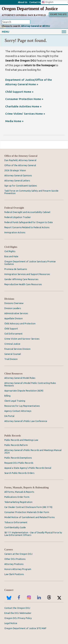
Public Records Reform (16, 445)
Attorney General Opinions (18, 176)
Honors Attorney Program (18, 569)
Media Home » (14, 121)
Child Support (11, 329)
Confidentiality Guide (15, 527)
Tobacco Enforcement (16, 522)
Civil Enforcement (13, 334)
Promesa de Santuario (16, 269)
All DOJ (46, 26)
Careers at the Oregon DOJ (18, 554)
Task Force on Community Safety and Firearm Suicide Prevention (31, 192)
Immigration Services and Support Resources (27, 274)
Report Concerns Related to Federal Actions (27, 227)
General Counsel (13, 354)
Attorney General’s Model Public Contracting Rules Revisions (30, 384)
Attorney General (30, 26)
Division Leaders (13, 308)
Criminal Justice (12, 344)
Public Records (13, 436)
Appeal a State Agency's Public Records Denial (28, 468)
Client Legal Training (15, 401)
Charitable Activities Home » (23, 106)
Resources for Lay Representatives (22, 406)
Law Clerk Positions (14, 574)
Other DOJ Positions (15, 559)
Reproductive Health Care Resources (23, 284)
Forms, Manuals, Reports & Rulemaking (26, 488)
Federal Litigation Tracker (18, 217)
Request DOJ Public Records (19, 463)
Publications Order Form (17, 497)
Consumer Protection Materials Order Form (27, 512)
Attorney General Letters (17, 181)
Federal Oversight (14, 208)
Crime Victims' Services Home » (25, 114)
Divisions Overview (14, 303)
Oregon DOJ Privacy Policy (18, 618)
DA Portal (9, 416)
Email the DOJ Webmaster (18, 613)
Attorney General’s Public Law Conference (26, 421)
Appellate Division (14, 318)
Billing (7, 396)
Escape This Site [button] (58, 14)
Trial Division (11, 359)
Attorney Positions (14, 564)
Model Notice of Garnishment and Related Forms (29, 517)
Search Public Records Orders (19, 473)
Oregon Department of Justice (30, 9)
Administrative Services (16, 313)
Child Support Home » (19, 92)
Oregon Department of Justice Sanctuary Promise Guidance (30, 263)
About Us (23, 2)
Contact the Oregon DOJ (17, 608)
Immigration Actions (15, 232)
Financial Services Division (17, 349)
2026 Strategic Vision (15, 170)
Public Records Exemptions (18, 458)
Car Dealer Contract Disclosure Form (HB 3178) (28, 507)
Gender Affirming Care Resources (21, 279)
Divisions (9, 299)
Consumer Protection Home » (24, 99)
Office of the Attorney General (21, 156)
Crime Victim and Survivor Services (22, 339)
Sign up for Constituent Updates (21, 186)
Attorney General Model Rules (20, 378)
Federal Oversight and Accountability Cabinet (27, 212)
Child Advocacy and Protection (20, 324)
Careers (9, 550)
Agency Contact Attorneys (18, 411)
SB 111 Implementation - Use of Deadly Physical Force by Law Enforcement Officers (33, 534)
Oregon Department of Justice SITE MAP (25, 628)
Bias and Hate (11, 256)
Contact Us (35, 2)
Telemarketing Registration (18, 502)
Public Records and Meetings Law (21, 440)
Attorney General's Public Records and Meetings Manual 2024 (33, 451)
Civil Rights (11, 247)
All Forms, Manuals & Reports (19, 492)
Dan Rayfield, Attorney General (20, 160)
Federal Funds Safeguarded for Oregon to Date (29, 222)
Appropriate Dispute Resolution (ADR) (24, 391)
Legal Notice (11, 623)
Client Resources (13, 374)
